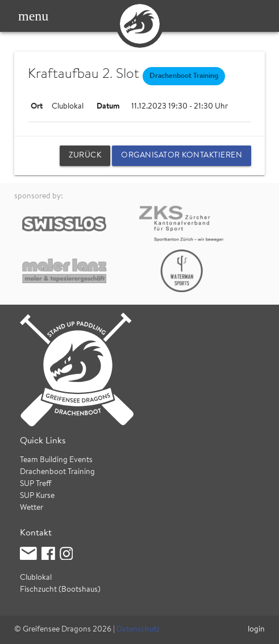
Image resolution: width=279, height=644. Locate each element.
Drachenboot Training (57, 472)
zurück (85, 156)
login (256, 630)
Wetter (32, 508)
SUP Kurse (37, 496)
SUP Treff (36, 484)
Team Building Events (56, 460)
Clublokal (36, 578)
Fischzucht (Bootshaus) (60, 590)
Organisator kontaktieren (182, 156)
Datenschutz (138, 630)
